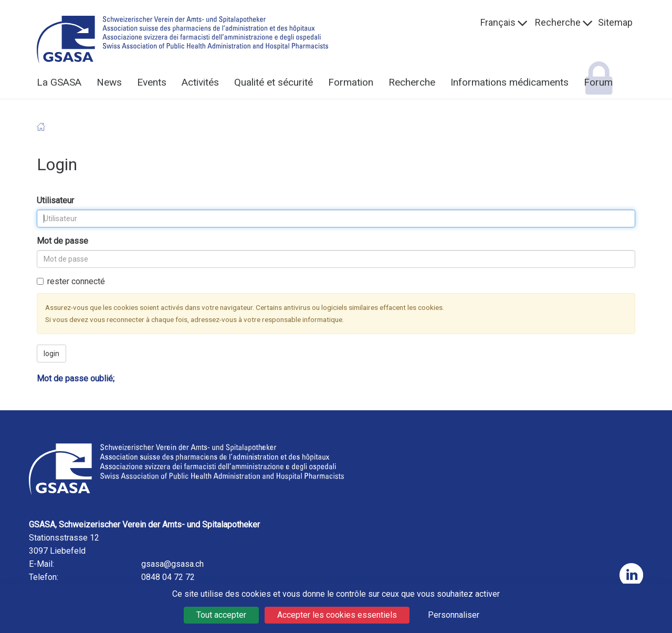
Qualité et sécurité (274, 82)
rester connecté (71, 281)
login (51, 354)
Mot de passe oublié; (76, 378)
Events (152, 82)
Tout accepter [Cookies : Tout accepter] (221, 615)
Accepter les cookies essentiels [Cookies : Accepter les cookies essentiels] (337, 615)
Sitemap (615, 22)
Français (498, 22)
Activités (200, 82)
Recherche (558, 22)
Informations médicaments (510, 82)
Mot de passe (62, 241)
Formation (351, 82)
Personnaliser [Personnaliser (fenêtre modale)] (454, 615)
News (109, 82)
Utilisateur (55, 200)
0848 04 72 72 (168, 577)
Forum (598, 82)
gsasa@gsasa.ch (172, 564)
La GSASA (59, 82)
